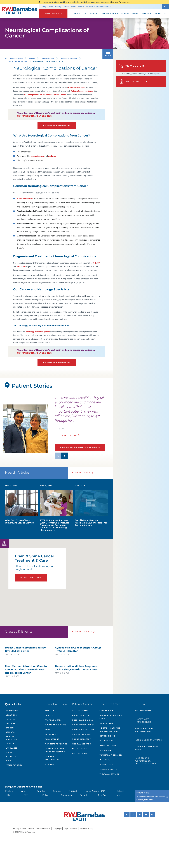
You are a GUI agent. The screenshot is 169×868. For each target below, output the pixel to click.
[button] (165, 7)
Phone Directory (81, 739)
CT (98, 263)
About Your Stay (81, 715)
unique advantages (77, 87)
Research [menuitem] (146, 14)
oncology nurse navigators (38, 332)
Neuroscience (107, 736)
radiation (52, 156)
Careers (66, 7)
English (9, 791)
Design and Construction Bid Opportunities (146, 761)
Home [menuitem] (77, 14)
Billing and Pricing (83, 720)
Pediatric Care (108, 745)
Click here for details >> (120, 2)
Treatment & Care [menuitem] (109, 14)
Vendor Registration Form (147, 748)
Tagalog (41, 791)
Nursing (10, 744)
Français (57, 791)
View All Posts (82, 473)
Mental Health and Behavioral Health (110, 730)
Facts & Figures (53, 720)
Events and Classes (56, 725)
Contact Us (12, 711)
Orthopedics (107, 741)
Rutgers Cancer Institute (82, 91)
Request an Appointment (57, 125)
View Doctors (132, 66)
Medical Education (11, 738)
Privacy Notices (20, 828)
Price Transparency (83, 725)
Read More (69, 435)
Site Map (49, 765)
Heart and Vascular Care (111, 717)
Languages (12, 748)
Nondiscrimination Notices (39, 828)
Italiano (120, 791)
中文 (26, 795)
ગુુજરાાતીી (73, 791)
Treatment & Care (16, 58)
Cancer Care (106, 711)
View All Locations (31, 578)
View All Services (109, 774)
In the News (51, 734)
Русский (83, 795)
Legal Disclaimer (71, 828)
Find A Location (133, 81)
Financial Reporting (56, 744)
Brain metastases (25, 199)
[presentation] (83, 418)
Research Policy (86, 828)
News (74, 7)
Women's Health (108, 769)
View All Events (82, 632)
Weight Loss (106, 765)
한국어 (8, 795)
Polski (45, 795)
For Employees (143, 711)
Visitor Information (83, 730)
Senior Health (107, 750)
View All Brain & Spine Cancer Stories (80, 448)
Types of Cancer (48, 58)
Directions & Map (81, 734)
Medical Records (81, 744)
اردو (118, 795)
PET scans (21, 267)
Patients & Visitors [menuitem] (130, 14)
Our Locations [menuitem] (90, 14)
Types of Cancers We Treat (17, 61)
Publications (52, 739)
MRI (95, 263)
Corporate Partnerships (52, 758)
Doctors (10, 719)
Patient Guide (79, 753)
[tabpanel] (25, 429)
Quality (49, 715)
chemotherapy (37, 156)
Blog (8, 761)
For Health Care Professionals (98, 7)
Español (102, 795)
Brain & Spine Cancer (69, 58)
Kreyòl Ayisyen (92, 791)
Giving (58, 7)
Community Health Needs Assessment (55, 750)
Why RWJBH (48, 7)
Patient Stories (14, 765)
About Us (50, 711)
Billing (81, 7)
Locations (11, 715)
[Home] (19, 11)
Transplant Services (111, 755)
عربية (23, 791)
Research (11, 732)
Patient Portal (80, 711)
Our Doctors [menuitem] (160, 14)
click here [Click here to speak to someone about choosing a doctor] (148, 800)
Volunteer (11, 757)
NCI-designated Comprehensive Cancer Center (45, 95)
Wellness (105, 760)
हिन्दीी (103, 791)
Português (66, 795)
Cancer (32, 58)
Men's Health (107, 723)
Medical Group (80, 749)
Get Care (10, 723)
